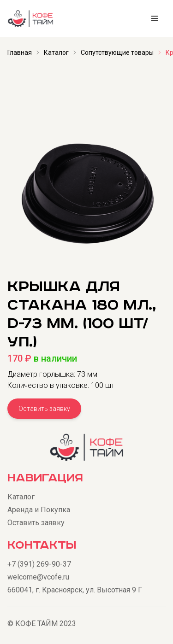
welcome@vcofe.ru (38, 577)
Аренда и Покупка (39, 510)
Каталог (56, 53)
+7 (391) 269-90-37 (39, 564)
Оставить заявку (44, 409)
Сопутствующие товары (117, 53)
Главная (20, 53)
